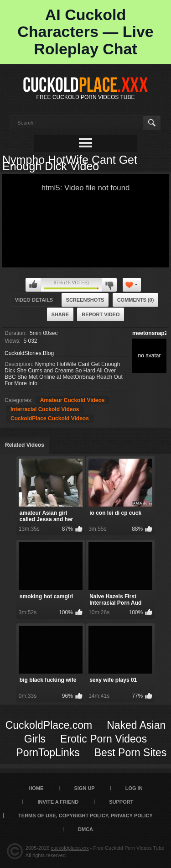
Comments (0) (136, 300)
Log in (134, 788)
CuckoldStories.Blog (29, 353)
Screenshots (85, 300)
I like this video (33, 285)
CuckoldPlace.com (49, 725)
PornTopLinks (48, 753)
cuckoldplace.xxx (70, 848)
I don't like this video (109, 285)
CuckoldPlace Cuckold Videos (50, 418)
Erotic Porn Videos (104, 739)
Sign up (84, 788)
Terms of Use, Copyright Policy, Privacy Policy (85, 816)
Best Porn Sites (131, 753)
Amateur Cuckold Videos (73, 400)
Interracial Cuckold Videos (45, 409)
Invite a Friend (58, 802)
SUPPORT (121, 802)
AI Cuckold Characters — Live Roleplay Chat (85, 32)
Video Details (34, 300)
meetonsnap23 (151, 333)
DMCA (85, 829)
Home (36, 788)
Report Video (101, 314)
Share (60, 314)
